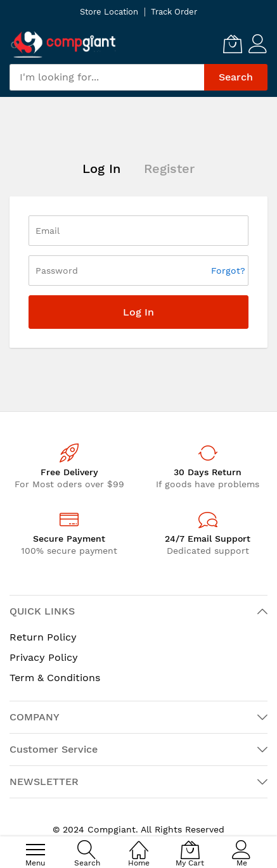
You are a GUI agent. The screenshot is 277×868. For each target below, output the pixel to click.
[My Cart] (233, 44)
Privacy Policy (44, 657)
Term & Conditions (55, 678)
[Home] (139, 843)
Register (169, 169)
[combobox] (107, 77)
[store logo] (63, 44)
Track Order (174, 12)
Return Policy (43, 637)
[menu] (35, 850)
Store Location (109, 12)
